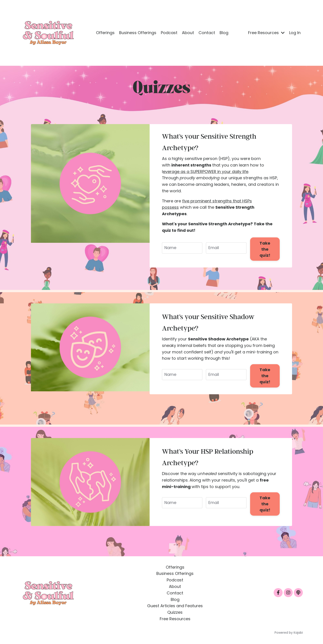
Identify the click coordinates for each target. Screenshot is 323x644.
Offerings (105, 33)
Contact (207, 33)
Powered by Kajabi (289, 633)
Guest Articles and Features (175, 606)
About (188, 33)
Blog (224, 33)
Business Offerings (138, 33)
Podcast (169, 33)
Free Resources (266, 33)
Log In (295, 33)
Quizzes (175, 612)
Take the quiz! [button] (265, 249)
